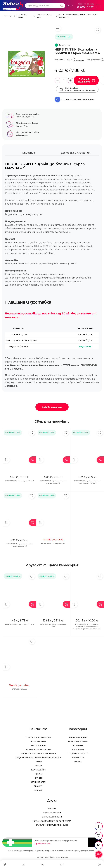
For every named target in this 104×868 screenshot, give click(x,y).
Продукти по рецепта (78, 754)
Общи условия (39, 745)
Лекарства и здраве (78, 737)
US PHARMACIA (79, 60)
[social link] (99, 826)
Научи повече (22, 126)
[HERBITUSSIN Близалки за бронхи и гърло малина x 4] (27, 64)
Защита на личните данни (39, 750)
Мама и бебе (78, 750)
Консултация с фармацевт (39, 737)
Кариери (39, 778)
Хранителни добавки (78, 741)
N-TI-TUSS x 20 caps (19, 689)
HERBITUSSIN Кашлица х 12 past (53, 543)
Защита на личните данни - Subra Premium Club (39, 758)
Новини (39, 774)
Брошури (39, 786)
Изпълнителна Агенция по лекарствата (52, 821)
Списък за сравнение (52, 817)
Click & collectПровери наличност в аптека (77, 89)
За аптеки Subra (39, 741)
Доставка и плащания (75, 153)
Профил (52, 809)
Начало (8, 16)
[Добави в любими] (32, 433)
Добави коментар (52, 407)
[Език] (70, 6)
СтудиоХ (64, 857)
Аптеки (39, 766)
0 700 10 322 (85, 7)
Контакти (39, 790)
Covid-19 (78, 762)
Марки (39, 762)
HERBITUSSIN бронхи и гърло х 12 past (19, 481)
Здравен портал (39, 782)
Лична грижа (78, 758)
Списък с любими (52, 813)
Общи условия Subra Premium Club (39, 754)
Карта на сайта (39, 770)
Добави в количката (86, 80)
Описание (28, 153)
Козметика (78, 745)
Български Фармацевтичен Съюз (52, 825)
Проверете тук (43, 843)
